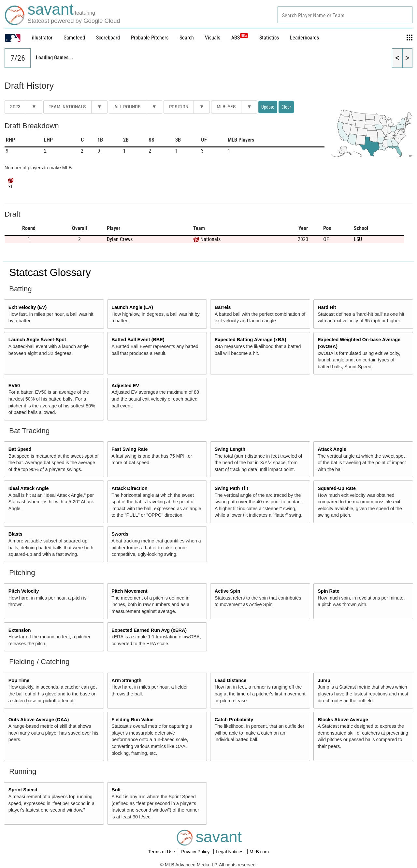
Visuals (213, 38)
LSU (358, 239)
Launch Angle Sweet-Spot (37, 340)
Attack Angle (332, 449)
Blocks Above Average (343, 720)
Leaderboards (304, 38)
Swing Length (230, 449)
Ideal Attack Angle (29, 488)
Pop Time (19, 680)
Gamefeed (74, 38)
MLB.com (259, 852)
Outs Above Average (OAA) (39, 720)
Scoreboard (108, 38)
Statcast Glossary (50, 272)
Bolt (116, 790)
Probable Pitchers (150, 38)
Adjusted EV (125, 386)
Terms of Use (162, 852)
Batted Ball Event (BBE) (138, 340)
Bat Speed (20, 449)
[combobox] (345, 15)
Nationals (210, 239)
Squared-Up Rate (337, 488)
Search (187, 38)
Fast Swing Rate (129, 449)
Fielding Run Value (132, 720)
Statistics (269, 38)
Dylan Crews (120, 239)
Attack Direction (129, 488)
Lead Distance (231, 680)
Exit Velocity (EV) (28, 307)
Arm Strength (126, 680)
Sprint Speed (23, 790)
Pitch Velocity (24, 591)
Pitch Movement (129, 591)
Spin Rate (328, 591)
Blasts (15, 534)
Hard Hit (327, 307)
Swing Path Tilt (231, 488)
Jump (324, 680)
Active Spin (227, 591)
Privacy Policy (196, 852)
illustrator (42, 38)
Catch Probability (234, 720)
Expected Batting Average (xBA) (251, 340)
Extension (20, 630)
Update (268, 107)
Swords (120, 534)
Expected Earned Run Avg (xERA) (149, 630)
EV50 (14, 386)
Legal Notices (230, 852)
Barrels (223, 307)
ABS (240, 38)
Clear (286, 107)
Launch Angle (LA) (132, 307)
